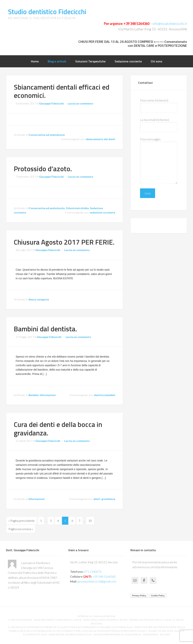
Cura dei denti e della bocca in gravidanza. (58, 428)
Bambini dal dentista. (45, 329)
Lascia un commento (81, 103)
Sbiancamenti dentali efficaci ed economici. (62, 91)
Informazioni (48, 395)
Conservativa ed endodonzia (47, 135)
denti (97, 499)
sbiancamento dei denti (100, 139)
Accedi (165, 634)
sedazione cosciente (102, 212)
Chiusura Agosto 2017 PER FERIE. (64, 242)
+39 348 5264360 (137, 24)
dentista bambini (105, 395)
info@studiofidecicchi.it (170, 24)
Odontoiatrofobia (77, 208)
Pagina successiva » (21, 529)
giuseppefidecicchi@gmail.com (97, 581)
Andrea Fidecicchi (79, 634)
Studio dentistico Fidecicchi (47, 12)
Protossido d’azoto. (43, 169)
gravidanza (108, 499)
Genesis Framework (107, 634)
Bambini (34, 395)
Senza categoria (39, 299)
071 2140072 (93, 571)
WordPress (151, 634)
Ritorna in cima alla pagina (96, 616)
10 (90, 521)
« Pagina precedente (22, 521)
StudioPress (133, 634)
